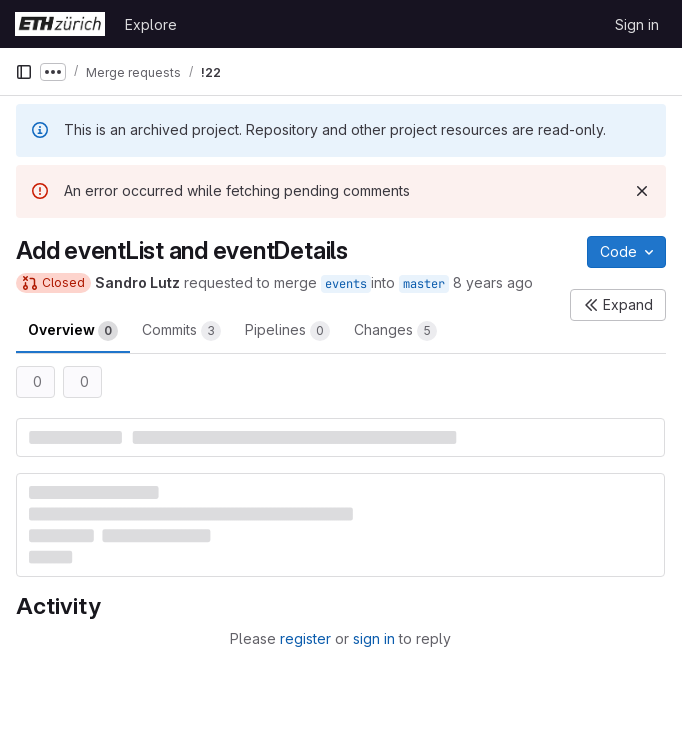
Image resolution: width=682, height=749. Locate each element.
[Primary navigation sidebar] (24, 72)
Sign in (637, 24)
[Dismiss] (642, 191)
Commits (181, 331)
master (424, 284)
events (346, 284)
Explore (151, 24)
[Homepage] (60, 24)
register (305, 638)
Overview (73, 331)
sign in (374, 638)
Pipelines (287, 331)
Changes (395, 331)
